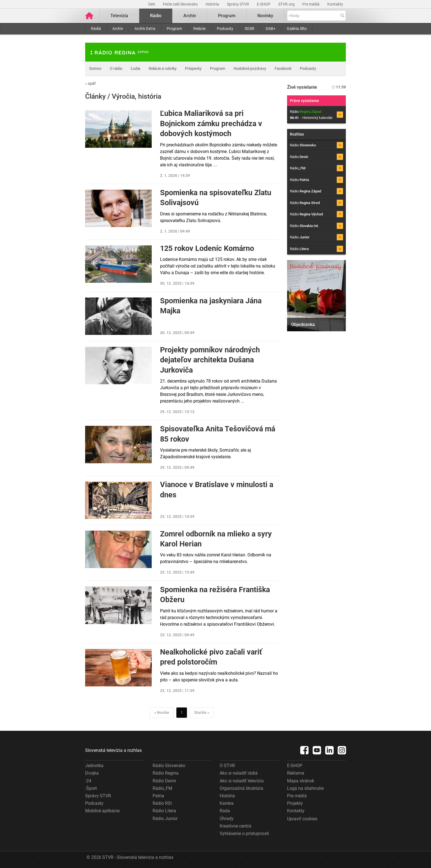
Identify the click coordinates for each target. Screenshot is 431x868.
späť (90, 83)
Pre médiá (311, 4)
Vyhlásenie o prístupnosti (244, 833)
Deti (152, 4)
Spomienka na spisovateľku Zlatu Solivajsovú (216, 198)
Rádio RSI (162, 803)
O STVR (227, 766)
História (213, 4)
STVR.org (287, 4)
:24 (88, 781)
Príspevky (193, 68)
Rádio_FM (162, 788)
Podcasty (225, 29)
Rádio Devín (164, 781)
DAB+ (271, 29)
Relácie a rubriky (163, 68)
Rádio (156, 16)
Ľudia (135, 68)
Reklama (296, 773)
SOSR (249, 29)
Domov (95, 68)
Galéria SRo (297, 29)
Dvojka (92, 773)
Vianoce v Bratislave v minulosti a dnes (217, 490)
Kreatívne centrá (235, 826)
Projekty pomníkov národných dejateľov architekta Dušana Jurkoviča (210, 360)
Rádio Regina (166, 773)
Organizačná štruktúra (241, 788)
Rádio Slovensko (169, 766)
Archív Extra (145, 29)
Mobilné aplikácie (102, 811)
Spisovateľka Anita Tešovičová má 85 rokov (218, 434)
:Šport (91, 788)
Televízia (119, 16)
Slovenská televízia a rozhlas (113, 750)
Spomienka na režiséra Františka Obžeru (215, 595)
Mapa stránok (301, 781)
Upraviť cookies (302, 819)
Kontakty (335, 4)
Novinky (265, 16)
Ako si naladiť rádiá (239, 773)
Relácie (199, 29)
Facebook (283, 68)
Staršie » (202, 712)
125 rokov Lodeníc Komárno (207, 248)
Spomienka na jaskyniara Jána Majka (211, 306)
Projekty (295, 803)
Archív (118, 29)
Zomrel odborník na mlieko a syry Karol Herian (216, 539)
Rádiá (96, 29)
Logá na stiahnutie (305, 788)
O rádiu (116, 68)
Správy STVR (238, 4)
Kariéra (227, 803)
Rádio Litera (164, 811)
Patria (158, 796)
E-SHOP (264, 4)
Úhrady (227, 819)
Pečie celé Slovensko (181, 4)
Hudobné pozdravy (250, 68)
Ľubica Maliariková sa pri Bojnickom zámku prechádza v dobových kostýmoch (211, 124)
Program (174, 29)
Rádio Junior (165, 819)
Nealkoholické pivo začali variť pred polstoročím (211, 657)
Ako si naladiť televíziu (242, 781)
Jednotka (94, 766)
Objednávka (303, 324)
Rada (225, 811)
